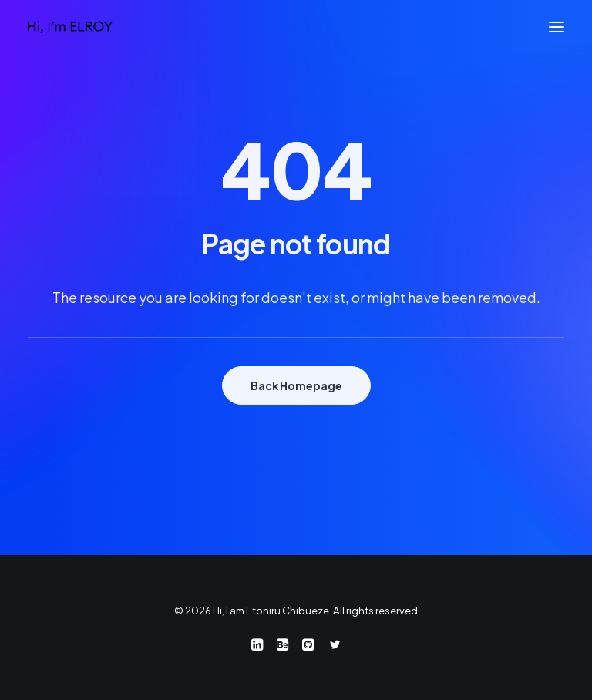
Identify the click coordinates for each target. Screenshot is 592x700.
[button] (557, 27)
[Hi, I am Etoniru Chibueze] (70, 27)
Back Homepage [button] (296, 385)
